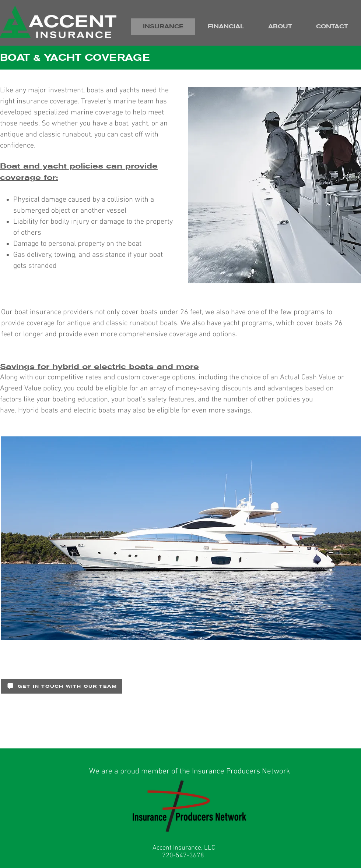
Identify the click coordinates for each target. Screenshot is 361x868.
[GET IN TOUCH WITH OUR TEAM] (62, 686)
